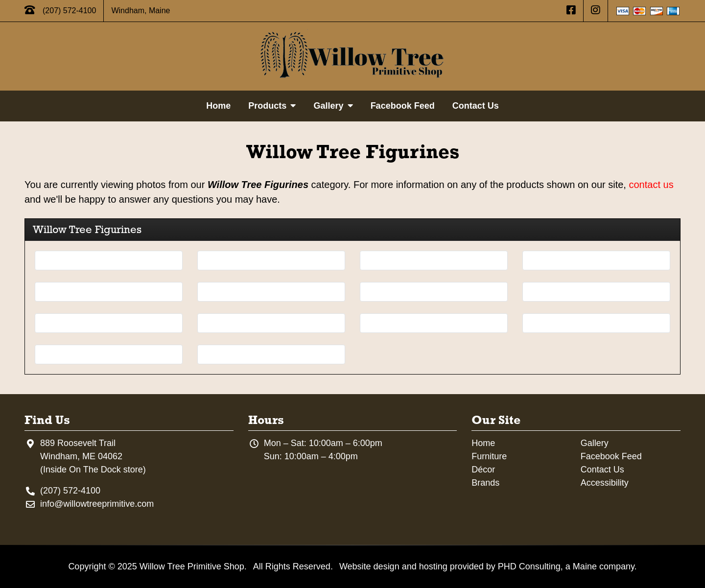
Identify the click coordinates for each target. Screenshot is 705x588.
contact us (651, 185)
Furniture (489, 456)
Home (218, 106)
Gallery (595, 443)
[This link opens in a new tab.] (571, 11)
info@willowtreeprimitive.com (97, 504)
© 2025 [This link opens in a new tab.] (122, 566)
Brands (485, 483)
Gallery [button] (333, 106)
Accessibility (605, 483)
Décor (483, 470)
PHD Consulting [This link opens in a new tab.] (529, 566)
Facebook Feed (403, 106)
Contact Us (476, 106)
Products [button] (272, 106)
